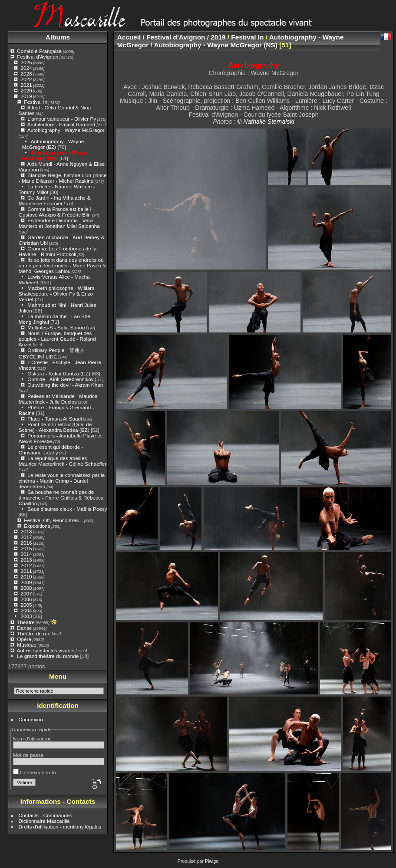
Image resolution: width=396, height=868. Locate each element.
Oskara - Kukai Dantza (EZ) (59, 373)
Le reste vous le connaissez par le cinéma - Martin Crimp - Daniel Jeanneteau (62, 481)
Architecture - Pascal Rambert (61, 124)
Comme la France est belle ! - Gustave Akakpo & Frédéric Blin (57, 212)
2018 (26, 531)
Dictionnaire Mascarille (44, 821)
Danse (24, 628)
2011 (26, 571)
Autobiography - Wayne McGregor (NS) (55, 155)
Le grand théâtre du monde (48, 656)
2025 (26, 62)
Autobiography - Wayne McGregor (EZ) (53, 144)
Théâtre (26, 622)
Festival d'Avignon (38, 57)
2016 (26, 543)
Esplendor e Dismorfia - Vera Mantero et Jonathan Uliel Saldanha (59, 223)
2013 (26, 560)
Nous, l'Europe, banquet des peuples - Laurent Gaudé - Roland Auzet (57, 339)
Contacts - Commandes (46, 815)
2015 (26, 548)
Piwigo (212, 861)
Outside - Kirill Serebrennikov (60, 379)
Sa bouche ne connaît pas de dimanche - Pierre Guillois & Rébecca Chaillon (61, 498)
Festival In (36, 102)
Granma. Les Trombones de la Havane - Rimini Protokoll (58, 251)
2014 (26, 554)
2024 (26, 68)
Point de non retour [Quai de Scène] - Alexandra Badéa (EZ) (55, 427)
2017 (26, 537)
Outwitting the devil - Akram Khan (65, 385)
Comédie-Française (39, 51)
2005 (26, 605)
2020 (26, 90)
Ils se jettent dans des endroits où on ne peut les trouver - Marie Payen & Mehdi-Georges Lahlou (62, 265)
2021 (26, 85)
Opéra (24, 639)
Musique (26, 645)
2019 (26, 96)
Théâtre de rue (34, 633)
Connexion (31, 719)
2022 (26, 79)
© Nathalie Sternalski (266, 122)
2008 (26, 588)
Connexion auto (35, 772)
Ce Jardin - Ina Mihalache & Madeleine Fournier (55, 201)
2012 (26, 565)
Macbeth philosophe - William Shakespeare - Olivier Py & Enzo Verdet (56, 294)
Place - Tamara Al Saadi (54, 419)
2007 (26, 593)
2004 (26, 610)
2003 (26, 616)
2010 (26, 577)
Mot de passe (28, 755)
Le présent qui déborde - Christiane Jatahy (51, 450)
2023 (26, 74)
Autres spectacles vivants (46, 650)
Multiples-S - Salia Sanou (56, 327)
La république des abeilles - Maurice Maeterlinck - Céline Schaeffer (63, 461)
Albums (58, 37)
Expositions (37, 526)
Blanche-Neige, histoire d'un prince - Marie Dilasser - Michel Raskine (63, 178)
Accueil (129, 37)
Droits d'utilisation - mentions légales (60, 827)
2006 (26, 599)
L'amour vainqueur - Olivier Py (62, 119)
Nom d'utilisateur (32, 738)
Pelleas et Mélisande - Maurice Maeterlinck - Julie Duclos (58, 399)
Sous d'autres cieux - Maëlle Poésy (67, 509)
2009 (26, 582)
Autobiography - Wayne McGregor (66, 130)
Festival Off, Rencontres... (53, 520)
